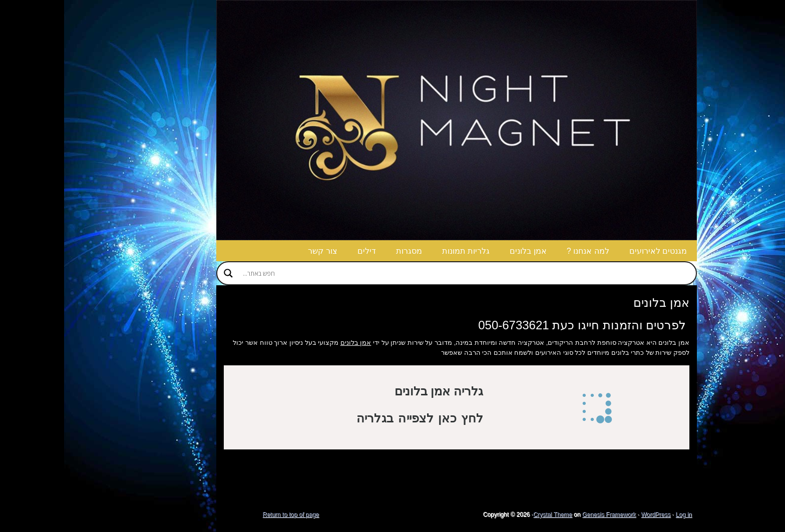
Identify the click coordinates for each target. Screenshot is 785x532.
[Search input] (402, 273)
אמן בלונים (464, 251)
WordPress (592, 514)
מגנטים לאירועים (594, 251)
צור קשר (258, 251)
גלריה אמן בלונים (375, 391)
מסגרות (345, 251)
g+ (758, 10)
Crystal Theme (489, 514)
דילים (303, 251)
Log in (620, 514)
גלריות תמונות (402, 251)
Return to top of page (227, 514)
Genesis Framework (545, 514)
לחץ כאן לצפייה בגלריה (356, 418)
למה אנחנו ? (524, 251)
